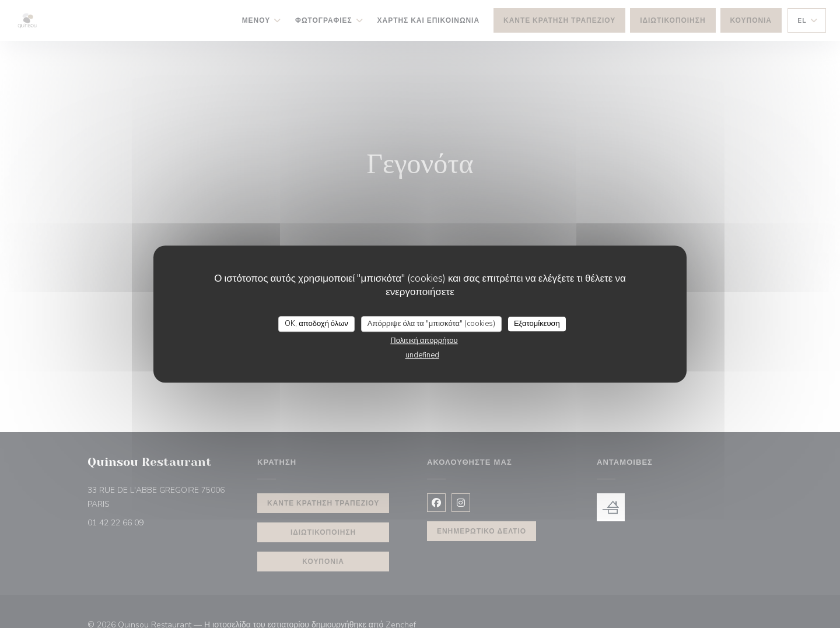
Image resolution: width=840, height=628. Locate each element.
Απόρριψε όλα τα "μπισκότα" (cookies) (431, 324)
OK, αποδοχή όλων (316, 324)
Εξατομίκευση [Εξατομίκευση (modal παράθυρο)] (537, 324)
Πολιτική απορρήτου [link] (424, 341)
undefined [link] (422, 355)
